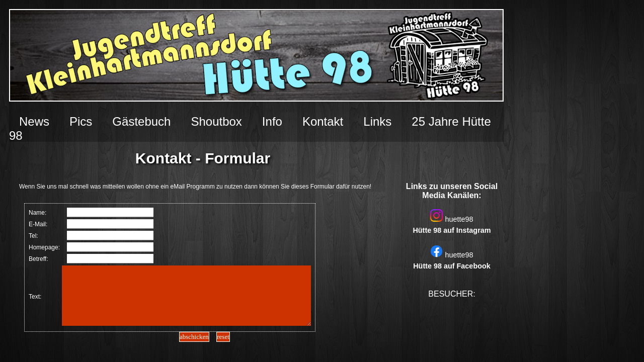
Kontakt (323, 121)
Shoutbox (216, 121)
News (34, 121)
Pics (81, 121)
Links (377, 121)
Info (272, 121)
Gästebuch (141, 121)
